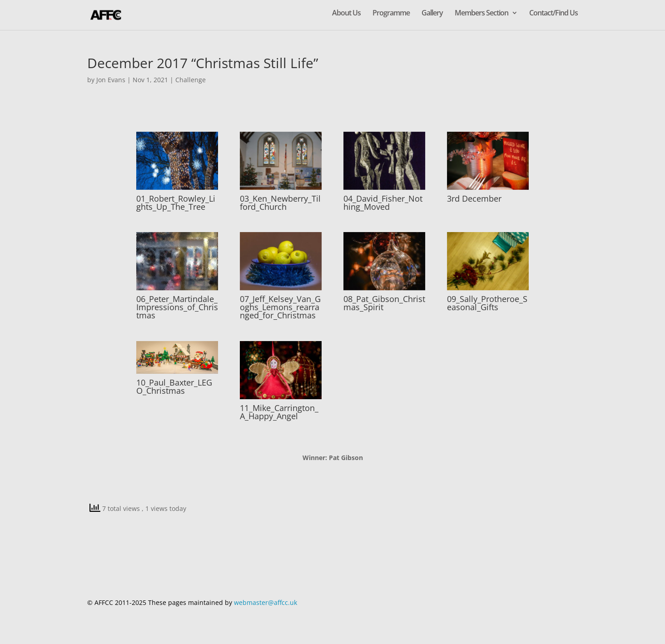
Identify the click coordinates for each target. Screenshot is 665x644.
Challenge (191, 80)
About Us (346, 14)
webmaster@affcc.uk (266, 602)
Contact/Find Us (553, 14)
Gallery (432, 14)
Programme (391, 14)
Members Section (481, 14)
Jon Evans (111, 80)
